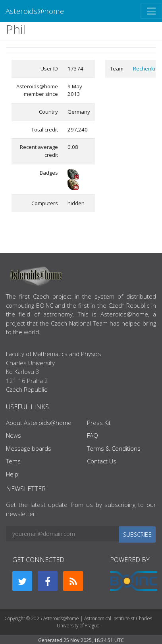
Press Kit (99, 423)
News (13, 435)
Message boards (29, 448)
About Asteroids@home (39, 423)
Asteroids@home (35, 11)
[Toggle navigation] (151, 11)
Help (12, 474)
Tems (13, 461)
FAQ (93, 435)
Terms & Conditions (114, 448)
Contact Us (102, 461)
